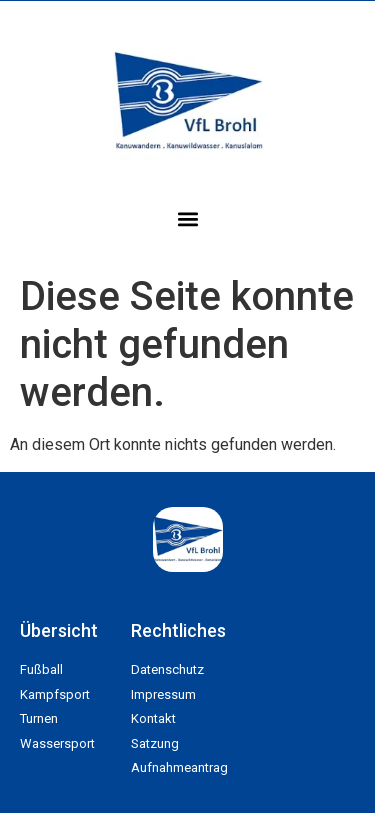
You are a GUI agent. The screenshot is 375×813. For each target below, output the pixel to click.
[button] (187, 218)
